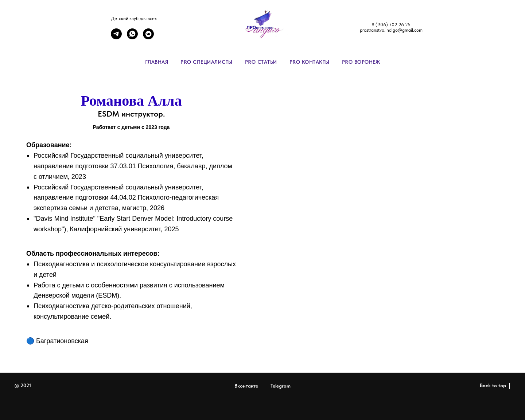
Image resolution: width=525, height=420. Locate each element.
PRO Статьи (261, 62)
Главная (157, 62)
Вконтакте (246, 386)
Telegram (281, 386)
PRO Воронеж (361, 62)
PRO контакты (310, 62)
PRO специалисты (207, 62)
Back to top (495, 386)
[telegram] (116, 37)
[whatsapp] (132, 37)
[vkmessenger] (148, 37)
